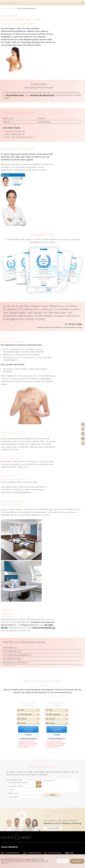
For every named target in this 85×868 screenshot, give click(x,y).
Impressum (69, 757)
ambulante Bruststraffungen (42, 68)
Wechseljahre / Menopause (10, 830)
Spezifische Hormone (30, 824)
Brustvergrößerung (12, 512)
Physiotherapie (28, 810)
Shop (67, 806)
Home (3, 8)
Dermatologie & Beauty (73, 812)
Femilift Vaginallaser (8, 798)
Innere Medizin (28, 784)
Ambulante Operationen (9, 789)
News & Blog (69, 740)
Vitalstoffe (47, 846)
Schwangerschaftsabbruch (10, 818)
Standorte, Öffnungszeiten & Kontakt (74, 723)
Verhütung (4, 827)
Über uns (69, 714)
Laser (67, 798)
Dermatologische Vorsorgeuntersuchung (54, 789)
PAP (2, 815)
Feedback (68, 728)
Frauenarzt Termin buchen (10, 784)
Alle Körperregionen (72, 801)
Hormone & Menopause (52, 835)
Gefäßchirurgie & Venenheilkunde (33, 795)
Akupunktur (27, 786)
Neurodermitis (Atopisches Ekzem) (54, 804)
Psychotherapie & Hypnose (32, 815)
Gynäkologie (7, 774)
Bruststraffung (9, 508)
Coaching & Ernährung (52, 843)
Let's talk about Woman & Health (74, 743)
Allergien (47, 784)
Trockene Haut (49, 810)
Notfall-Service (70, 737)
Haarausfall (48, 801)
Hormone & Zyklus (50, 832)
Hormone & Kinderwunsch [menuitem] (53, 838)
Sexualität (4, 821)
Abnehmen (68, 784)
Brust (15, 8)
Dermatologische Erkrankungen (54, 792)
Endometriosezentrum (8, 795)
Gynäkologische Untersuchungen (11, 807)
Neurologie (27, 804)
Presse (67, 754)
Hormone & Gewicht (51, 829)
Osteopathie (27, 807)
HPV (2, 812)
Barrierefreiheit (70, 760)
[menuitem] (74, 717)
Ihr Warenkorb (69, 826)
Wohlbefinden (50, 820)
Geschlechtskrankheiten (52, 798)
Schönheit (9, 8)
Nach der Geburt (7, 852)
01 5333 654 (28, 595)
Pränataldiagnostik (7, 840)
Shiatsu (26, 821)
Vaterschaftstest (70, 823)
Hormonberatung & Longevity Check (54, 826)
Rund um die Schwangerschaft (11, 843)
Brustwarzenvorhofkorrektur (15, 523)
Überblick (4, 778)
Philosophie (69, 746)
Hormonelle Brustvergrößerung (17, 516)
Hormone (4, 810)
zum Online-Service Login (73, 731)
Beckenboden (69, 809)
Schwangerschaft (9, 834)
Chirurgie (26, 789)
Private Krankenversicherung (74, 751)
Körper (67, 795)
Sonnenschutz (49, 807)
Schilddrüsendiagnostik (31, 818)
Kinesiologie (27, 801)
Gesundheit (28, 774)
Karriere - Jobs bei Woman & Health (74, 725)
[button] (83, 2)
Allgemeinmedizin (29, 781)
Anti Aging (47, 840)
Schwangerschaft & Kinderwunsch (74, 820)
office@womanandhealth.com (28, 599)
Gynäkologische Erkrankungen (11, 804)
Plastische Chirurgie (30, 812)
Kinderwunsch (6, 824)
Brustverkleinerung (11, 519)
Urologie (26, 827)
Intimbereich (69, 792)
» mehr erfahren (53, 689)
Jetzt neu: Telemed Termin (10, 781)
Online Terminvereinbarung (72, 488)
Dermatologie (50, 774)
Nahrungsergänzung (72, 817)
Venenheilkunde (50, 815)
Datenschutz (69, 763)
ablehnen (63, 861)
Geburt (3, 846)
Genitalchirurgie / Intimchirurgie (11, 801)
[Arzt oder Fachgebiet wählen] (24, 643)
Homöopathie (28, 798)
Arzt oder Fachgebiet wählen (14, 641)
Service (67, 734)
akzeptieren (77, 861)
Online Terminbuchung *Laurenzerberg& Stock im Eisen (28, 590)
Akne (46, 781)
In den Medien (70, 748)
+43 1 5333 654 (10, 728)
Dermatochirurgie (50, 786)
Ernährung (27, 792)
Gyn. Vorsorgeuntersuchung (10, 786)
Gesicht (67, 789)
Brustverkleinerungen (15, 68)
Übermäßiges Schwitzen (52, 812)
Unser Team (69, 720)
